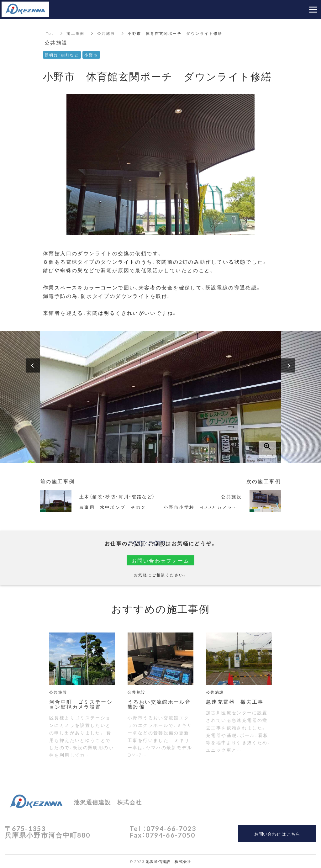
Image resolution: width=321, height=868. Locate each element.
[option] (160, 397)
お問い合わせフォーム (160, 560)
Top (50, 33)
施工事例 (76, 33)
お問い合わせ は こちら (277, 834)
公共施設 (106, 33)
